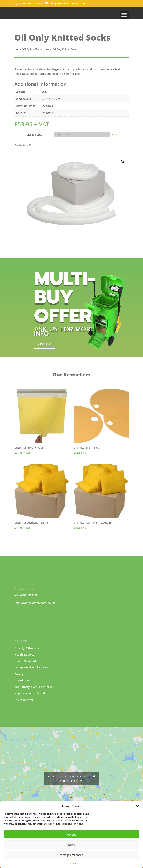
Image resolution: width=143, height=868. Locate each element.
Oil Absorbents (43, 49)
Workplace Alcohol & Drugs (32, 667)
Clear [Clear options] (115, 134)
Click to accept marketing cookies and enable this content (72, 779)
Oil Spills (28, 49)
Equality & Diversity (27, 648)
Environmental (24, 700)
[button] (137, 806)
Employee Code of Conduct (32, 693)
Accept (71, 834)
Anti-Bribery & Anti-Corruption (34, 687)
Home (18, 49)
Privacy (72, 863)
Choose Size (34, 135)
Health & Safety (24, 654)
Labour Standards (26, 661)
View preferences (72, 855)
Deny (72, 845)
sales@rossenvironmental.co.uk (35, 603)
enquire (45, 344)
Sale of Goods (23, 680)
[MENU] (124, 15)
